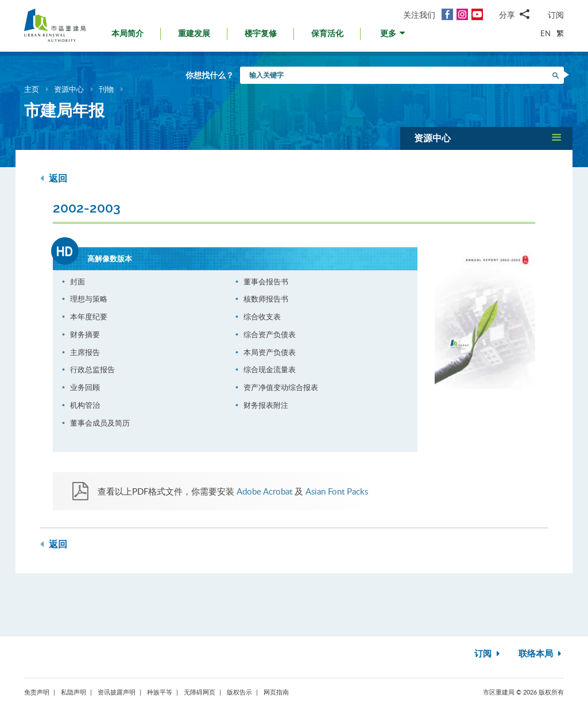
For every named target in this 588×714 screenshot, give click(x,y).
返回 (54, 178)
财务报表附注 (266, 405)
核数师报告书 (266, 299)
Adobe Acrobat (264, 491)
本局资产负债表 (270, 352)
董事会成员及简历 (100, 423)
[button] (394, 36)
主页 (32, 89)
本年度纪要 (89, 317)
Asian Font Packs (337, 491)
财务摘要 (85, 334)
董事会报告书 (266, 281)
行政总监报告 (92, 369)
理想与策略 (89, 299)
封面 (78, 281)
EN (546, 33)
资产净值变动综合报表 (281, 387)
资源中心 (69, 89)
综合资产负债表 (270, 334)
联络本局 (541, 654)
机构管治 (85, 405)
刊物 (106, 89)
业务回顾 (85, 387)
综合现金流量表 (270, 369)
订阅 (556, 15)
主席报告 (85, 352)
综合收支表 (262, 317)
